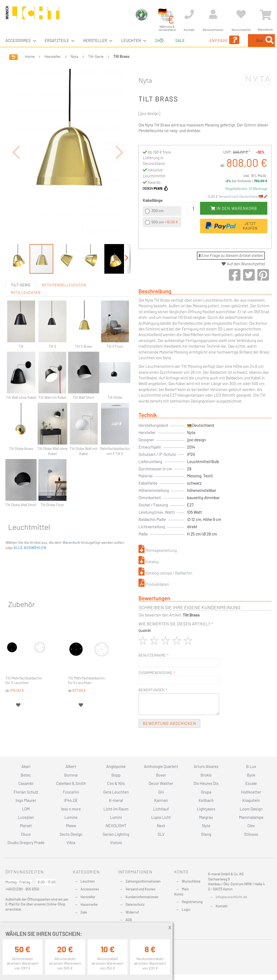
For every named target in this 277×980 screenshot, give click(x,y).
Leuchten (88, 881)
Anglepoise (116, 766)
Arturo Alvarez (206, 766)
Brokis (206, 775)
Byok (251, 775)
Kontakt (222, 906)
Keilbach (206, 800)
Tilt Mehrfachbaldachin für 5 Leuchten (86, 693)
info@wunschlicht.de (231, 897)
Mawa (71, 826)
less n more (71, 809)
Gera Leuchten (116, 792)
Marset (26, 826)
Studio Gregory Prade (26, 842)
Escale (251, 783)
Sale (84, 912)
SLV (161, 834)
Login (186, 910)
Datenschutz (135, 904)
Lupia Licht (161, 817)
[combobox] (248, 47)
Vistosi (116, 842)
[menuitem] (19, 40)
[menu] (138, 47)
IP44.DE (71, 800)
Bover (161, 775)
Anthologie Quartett (161, 766)
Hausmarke (89, 904)
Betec (26, 775)
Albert (71, 766)
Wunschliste (191, 881)
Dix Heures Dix (206, 783)
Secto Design (71, 834)
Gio (161, 792)
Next (161, 826)
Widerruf (132, 912)
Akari (26, 766)
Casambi (26, 783)
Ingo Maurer (26, 800)
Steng (206, 834)
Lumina (71, 817)
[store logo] (33, 15)
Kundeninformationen (142, 897)
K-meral (116, 800)
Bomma (71, 775)
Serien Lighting (116, 834)
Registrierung (192, 902)
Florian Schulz (26, 792)
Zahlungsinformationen (143, 881)
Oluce (26, 834)
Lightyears (206, 809)
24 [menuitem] (157, 47)
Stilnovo (251, 834)
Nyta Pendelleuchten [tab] (64, 297)
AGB (129, 920)
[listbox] (162, 230)
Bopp (116, 775)
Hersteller (53, 69)
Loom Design (251, 809)
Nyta (75, 69)
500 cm (165, 235)
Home (30, 69)
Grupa (206, 792)
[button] (16, 165)
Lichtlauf (161, 809)
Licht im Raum (116, 809)
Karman (161, 800)
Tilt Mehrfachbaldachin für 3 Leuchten (24, 693)
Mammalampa (251, 817)
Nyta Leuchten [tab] (26, 305)
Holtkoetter (251, 792)
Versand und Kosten (141, 889)
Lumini (116, 817)
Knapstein (251, 800)
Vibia (71, 842)
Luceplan (26, 817)
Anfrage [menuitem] (202, 47)
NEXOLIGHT (116, 826)
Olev (251, 826)
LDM (26, 809)
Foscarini (71, 792)
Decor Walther (161, 783)
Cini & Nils (116, 783)
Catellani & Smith (71, 783)
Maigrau (206, 817)
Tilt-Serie (96, 69)
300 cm (158, 223)
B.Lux (251, 766)
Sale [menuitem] (176, 40)
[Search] (225, 66)
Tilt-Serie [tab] (21, 297)
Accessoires (90, 889)
